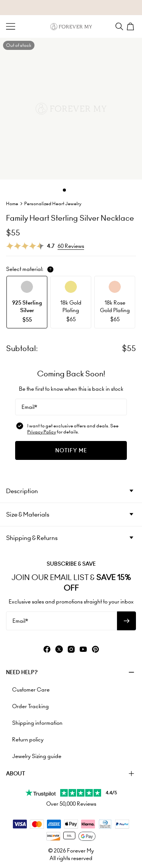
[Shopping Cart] (131, 26)
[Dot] (64, 190)
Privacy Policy (42, 432)
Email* (29, 407)
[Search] (119, 26)
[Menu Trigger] (11, 26)
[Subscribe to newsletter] (126, 621)
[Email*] (71, 407)
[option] (27, 302)
